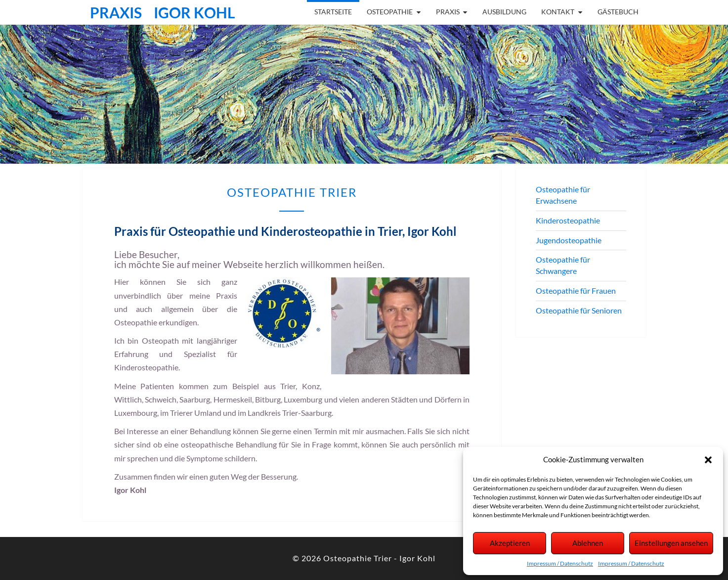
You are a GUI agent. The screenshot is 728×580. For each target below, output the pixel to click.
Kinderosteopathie (568, 220)
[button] (708, 460)
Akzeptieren (510, 543)
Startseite (333, 12)
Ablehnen (588, 543)
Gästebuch (618, 12)
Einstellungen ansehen (671, 543)
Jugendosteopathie (569, 240)
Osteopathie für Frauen (576, 290)
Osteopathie (390, 12)
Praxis (448, 12)
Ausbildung (504, 12)
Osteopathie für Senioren (579, 310)
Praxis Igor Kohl (163, 12)
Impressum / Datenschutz (560, 563)
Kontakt (558, 12)
